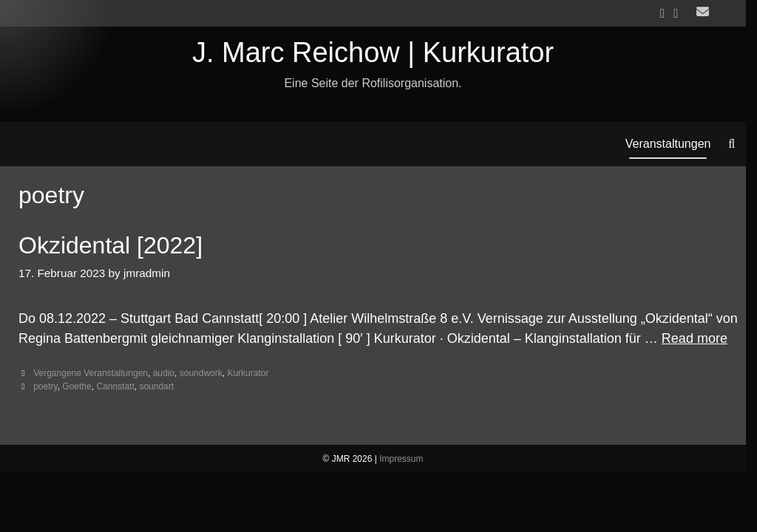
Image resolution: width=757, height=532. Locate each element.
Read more (695, 338)
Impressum (401, 459)
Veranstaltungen (668, 144)
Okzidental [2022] (111, 245)
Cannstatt (115, 386)
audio (164, 373)
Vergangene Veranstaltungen (91, 373)
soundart (156, 386)
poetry (45, 386)
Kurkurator (248, 373)
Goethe (77, 386)
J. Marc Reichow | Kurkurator (373, 52)
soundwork (201, 373)
